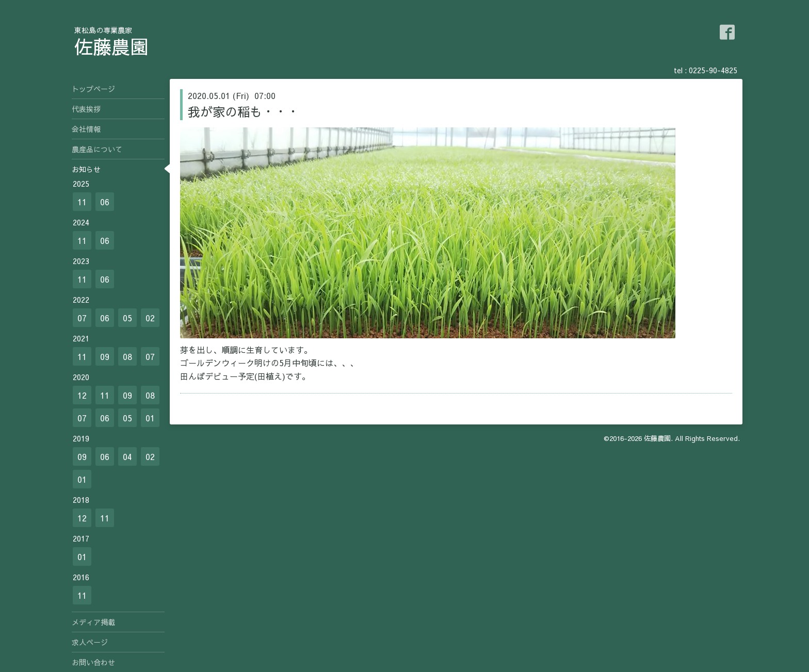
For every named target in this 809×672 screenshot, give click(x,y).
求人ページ (90, 642)
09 (105, 356)
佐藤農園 (111, 46)
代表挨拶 (86, 109)
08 (127, 356)
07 (82, 318)
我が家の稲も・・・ (244, 111)
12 (82, 395)
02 (150, 318)
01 (150, 418)
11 (82, 202)
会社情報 (86, 129)
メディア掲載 (93, 622)
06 (105, 202)
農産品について (97, 149)
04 (127, 456)
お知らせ (86, 169)
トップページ (93, 89)
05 (127, 318)
